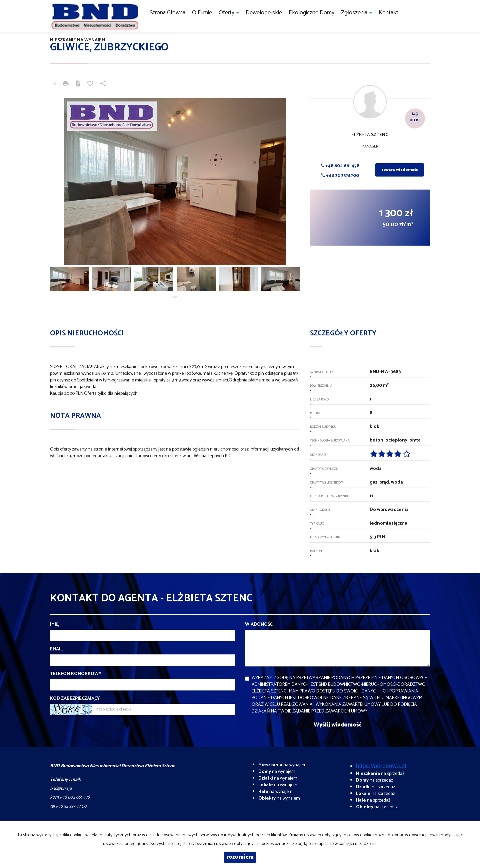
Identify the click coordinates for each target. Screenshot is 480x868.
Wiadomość (259, 625)
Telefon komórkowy (76, 674)
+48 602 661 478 (340, 166)
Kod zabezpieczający (75, 699)
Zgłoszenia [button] (356, 13)
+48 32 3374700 (340, 176)
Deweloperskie (264, 13)
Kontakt (388, 13)
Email (56, 649)
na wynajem (282, 765)
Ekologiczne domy (311, 13)
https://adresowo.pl (381, 766)
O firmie (202, 13)
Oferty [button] (229, 13)
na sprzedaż (380, 774)
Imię (54, 625)
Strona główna (167, 13)
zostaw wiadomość (400, 170)
